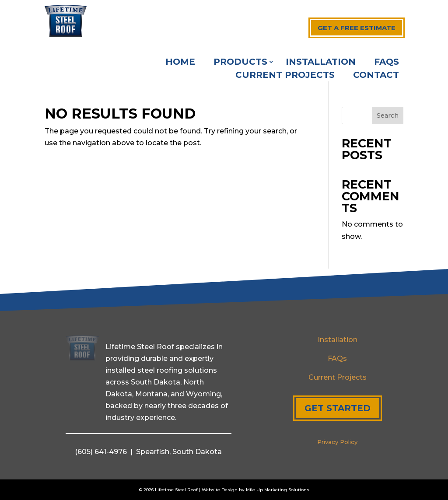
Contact (376, 76)
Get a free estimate (357, 28)
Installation (321, 63)
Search (388, 115)
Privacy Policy (337, 442)
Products (240, 63)
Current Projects (285, 76)
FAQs (387, 63)
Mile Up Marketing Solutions (278, 490)
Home (180, 63)
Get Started (338, 408)
